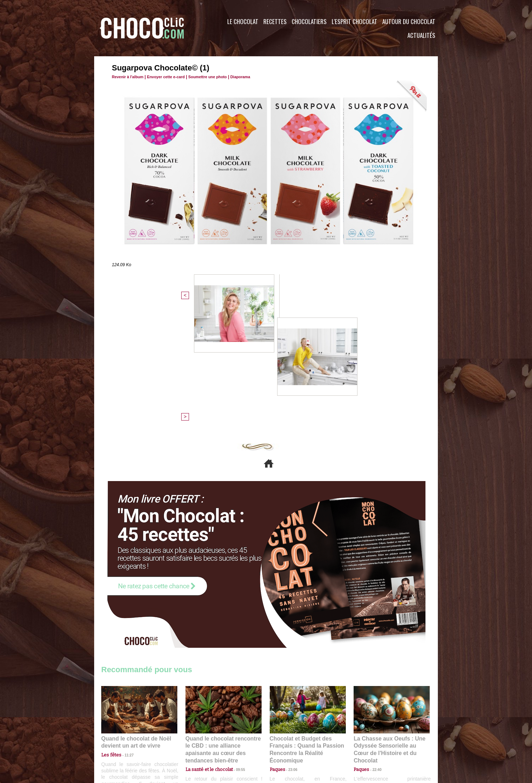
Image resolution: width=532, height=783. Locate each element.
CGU (195, 740)
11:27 (125, 633)
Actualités (421, 35)
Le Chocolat (243, 21)
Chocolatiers (309, 21)
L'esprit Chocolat (354, 21)
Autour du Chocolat (409, 21)
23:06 (290, 647)
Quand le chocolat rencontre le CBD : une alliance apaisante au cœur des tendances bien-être (223, 625)
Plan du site (286, 740)
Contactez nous (123, 740)
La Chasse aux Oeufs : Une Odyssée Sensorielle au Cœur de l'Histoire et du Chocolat (389, 625)
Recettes (275, 21)
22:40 (374, 641)
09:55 (235, 641)
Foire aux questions (375, 740)
